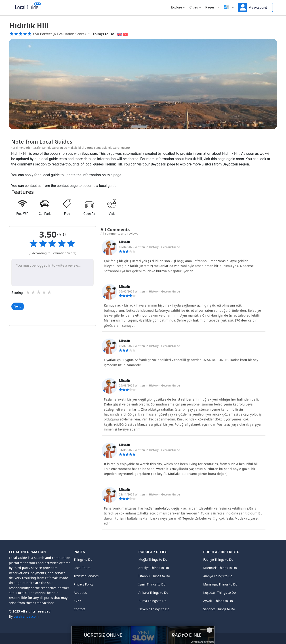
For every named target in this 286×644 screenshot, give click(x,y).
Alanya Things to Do (218, 576)
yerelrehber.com (26, 616)
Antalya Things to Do (154, 568)
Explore (178, 7)
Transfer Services (86, 576)
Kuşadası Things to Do (219, 593)
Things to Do (103, 34)
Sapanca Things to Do (219, 609)
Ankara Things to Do (153, 593)
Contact (79, 609)
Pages (212, 7)
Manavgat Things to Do (220, 584)
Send (18, 306)
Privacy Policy (84, 584)
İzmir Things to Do (152, 584)
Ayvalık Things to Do (218, 601)
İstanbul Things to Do (154, 576)
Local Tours (82, 568)
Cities (195, 7)
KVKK (78, 601)
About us (80, 593)
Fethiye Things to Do (218, 559)
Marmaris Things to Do (220, 568)
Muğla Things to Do (153, 559)
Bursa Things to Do (152, 601)
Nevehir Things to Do (154, 609)
